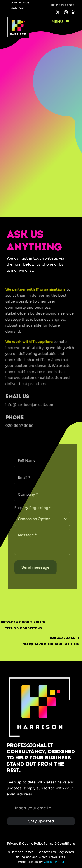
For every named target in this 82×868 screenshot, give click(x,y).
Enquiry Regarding (34, 508)
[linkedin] (74, 12)
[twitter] (58, 12)
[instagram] (66, 12)
